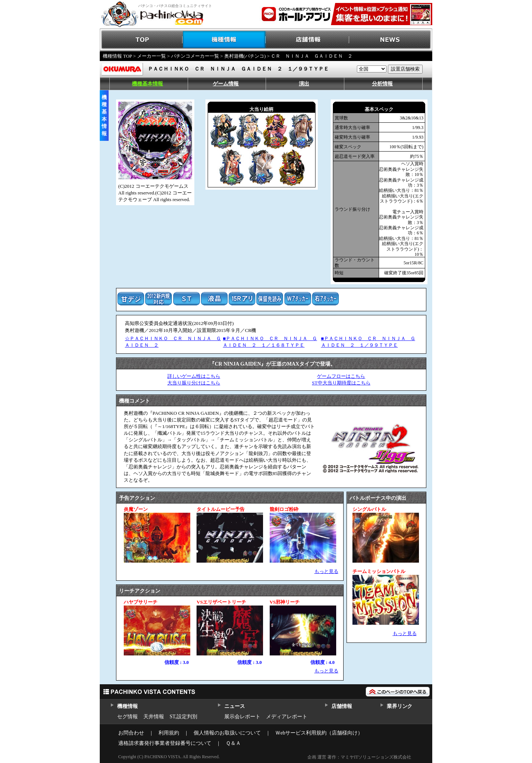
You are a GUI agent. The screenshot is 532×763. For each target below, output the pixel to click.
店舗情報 (308, 40)
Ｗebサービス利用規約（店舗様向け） (319, 733)
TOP (141, 40)
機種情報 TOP (117, 56)
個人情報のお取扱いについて (227, 733)
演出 (304, 84)
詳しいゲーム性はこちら (194, 376)
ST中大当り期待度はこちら (341, 383)
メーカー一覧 (151, 56)
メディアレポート (287, 717)
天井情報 (154, 717)
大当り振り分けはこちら (194, 383)
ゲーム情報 (226, 84)
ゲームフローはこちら (341, 376)
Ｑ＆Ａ (233, 743)
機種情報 (224, 40)
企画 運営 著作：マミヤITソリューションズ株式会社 (359, 757)
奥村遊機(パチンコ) (245, 56)
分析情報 (382, 84)
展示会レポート (242, 717)
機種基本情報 (147, 84)
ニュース (234, 706)
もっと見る (326, 571)
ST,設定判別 (183, 717)
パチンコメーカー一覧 (195, 56)
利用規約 (169, 733)
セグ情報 (127, 717)
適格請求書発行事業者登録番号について (165, 743)
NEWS (391, 40)
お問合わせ (131, 733)
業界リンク (400, 706)
